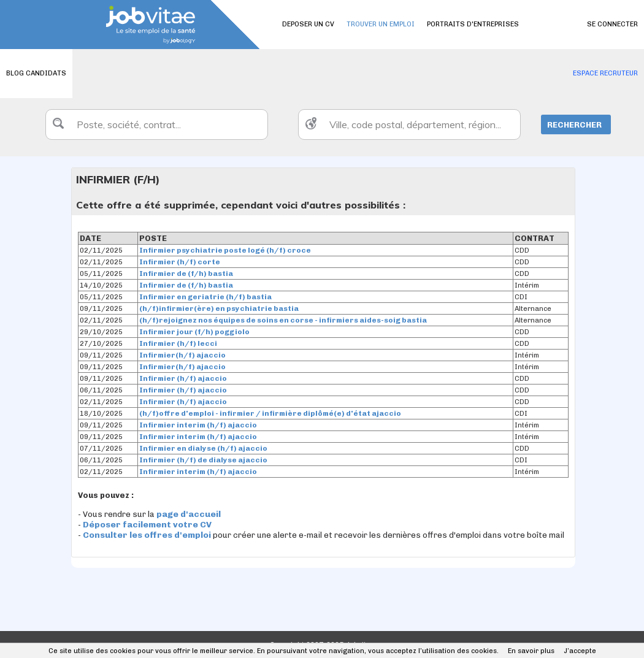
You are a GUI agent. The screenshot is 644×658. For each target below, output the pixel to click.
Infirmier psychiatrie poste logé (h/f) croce (225, 250)
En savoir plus (531, 651)
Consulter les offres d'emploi (148, 535)
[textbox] (157, 124)
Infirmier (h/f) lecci (178, 343)
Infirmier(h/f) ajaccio (182, 355)
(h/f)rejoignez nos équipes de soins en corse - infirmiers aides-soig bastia (283, 320)
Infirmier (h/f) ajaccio (183, 378)
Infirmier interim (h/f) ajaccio (198, 425)
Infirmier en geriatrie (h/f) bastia (205, 297)
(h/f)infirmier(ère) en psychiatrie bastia (219, 308)
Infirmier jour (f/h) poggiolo (194, 332)
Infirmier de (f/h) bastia (186, 274)
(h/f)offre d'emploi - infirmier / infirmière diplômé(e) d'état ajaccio (270, 413)
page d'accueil (189, 514)
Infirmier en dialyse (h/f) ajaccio (203, 448)
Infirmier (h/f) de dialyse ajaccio (203, 460)
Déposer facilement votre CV (147, 525)
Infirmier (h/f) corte (180, 262)
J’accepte (580, 651)
